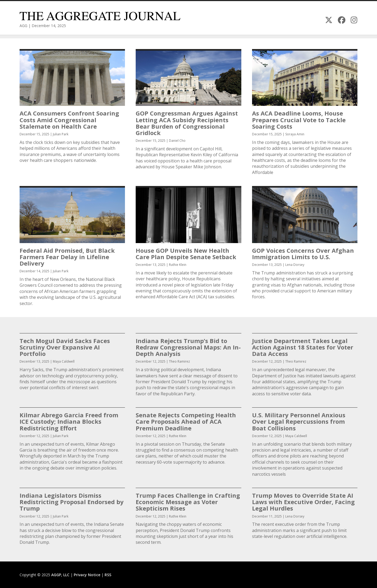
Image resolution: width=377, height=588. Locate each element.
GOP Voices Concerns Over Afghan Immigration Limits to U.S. (303, 254)
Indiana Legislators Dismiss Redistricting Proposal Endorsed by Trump (72, 502)
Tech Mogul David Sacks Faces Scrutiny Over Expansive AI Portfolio (65, 347)
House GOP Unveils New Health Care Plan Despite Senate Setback (186, 254)
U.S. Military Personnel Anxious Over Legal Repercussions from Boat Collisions (299, 421)
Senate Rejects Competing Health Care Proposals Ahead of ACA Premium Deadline (186, 421)
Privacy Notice (87, 575)
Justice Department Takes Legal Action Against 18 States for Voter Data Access (303, 347)
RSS (108, 575)
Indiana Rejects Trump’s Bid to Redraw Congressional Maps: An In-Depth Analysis (188, 347)
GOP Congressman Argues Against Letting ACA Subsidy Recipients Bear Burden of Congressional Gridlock (187, 123)
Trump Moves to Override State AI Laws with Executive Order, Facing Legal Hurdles (303, 502)
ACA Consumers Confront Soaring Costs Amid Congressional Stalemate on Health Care (69, 120)
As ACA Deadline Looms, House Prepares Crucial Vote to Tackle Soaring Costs (299, 120)
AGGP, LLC (60, 575)
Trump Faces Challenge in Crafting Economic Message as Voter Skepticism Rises (188, 502)
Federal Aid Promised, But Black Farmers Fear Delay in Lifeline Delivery (67, 257)
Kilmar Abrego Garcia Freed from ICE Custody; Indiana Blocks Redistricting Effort (69, 421)
